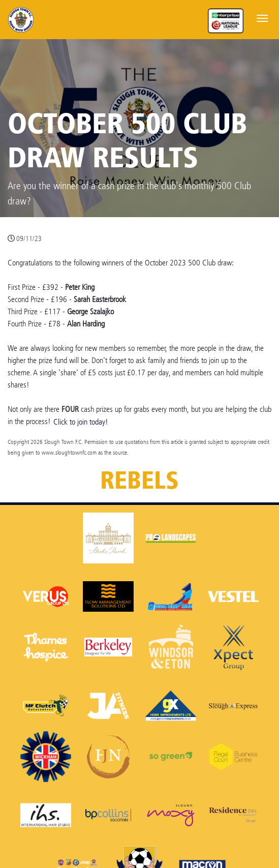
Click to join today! (81, 422)
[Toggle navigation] (262, 17)
